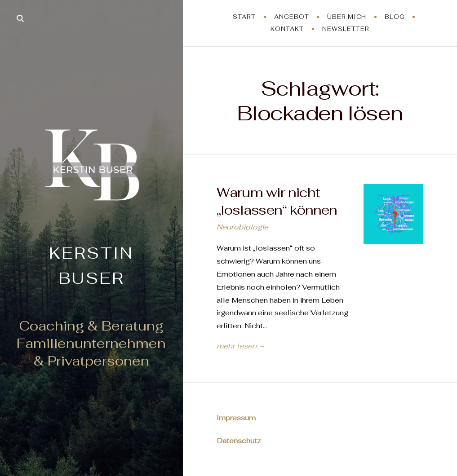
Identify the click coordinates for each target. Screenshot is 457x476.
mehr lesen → (241, 346)
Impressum (236, 418)
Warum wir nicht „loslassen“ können (277, 201)
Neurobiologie (242, 227)
